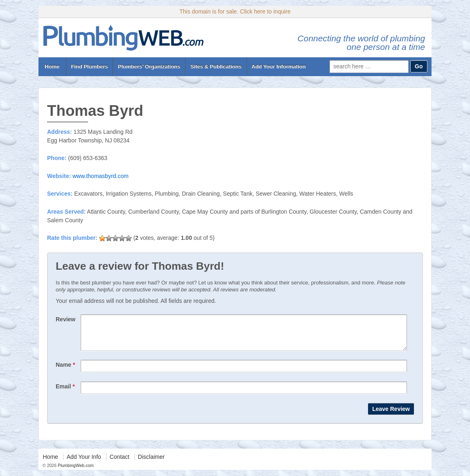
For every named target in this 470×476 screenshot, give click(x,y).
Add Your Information (278, 67)
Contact (120, 463)
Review (66, 319)
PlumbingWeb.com (75, 471)
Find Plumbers (89, 67)
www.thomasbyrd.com (101, 176)
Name (65, 371)
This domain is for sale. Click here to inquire (235, 11)
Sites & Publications (216, 67)
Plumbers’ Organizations (149, 67)
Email (65, 393)
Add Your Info (84, 463)
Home (52, 67)
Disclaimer (151, 463)
